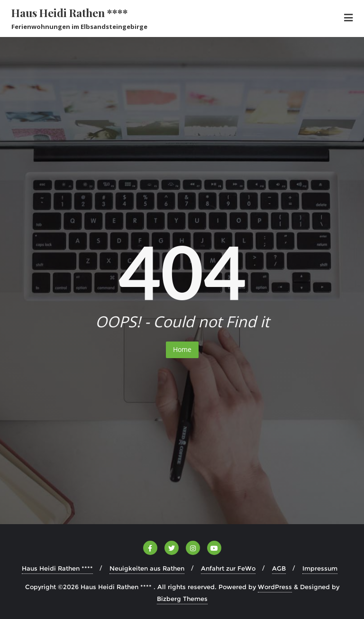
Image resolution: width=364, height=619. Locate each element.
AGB (279, 568)
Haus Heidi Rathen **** (57, 568)
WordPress (275, 587)
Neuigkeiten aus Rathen (147, 568)
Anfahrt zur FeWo (228, 568)
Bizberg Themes (182, 599)
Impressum (320, 568)
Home (182, 349)
